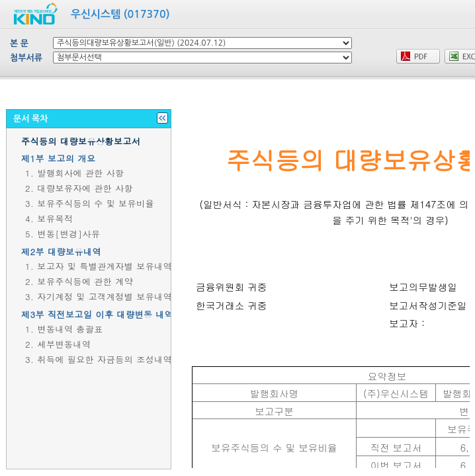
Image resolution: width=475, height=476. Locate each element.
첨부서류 (26, 58)
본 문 (19, 43)
